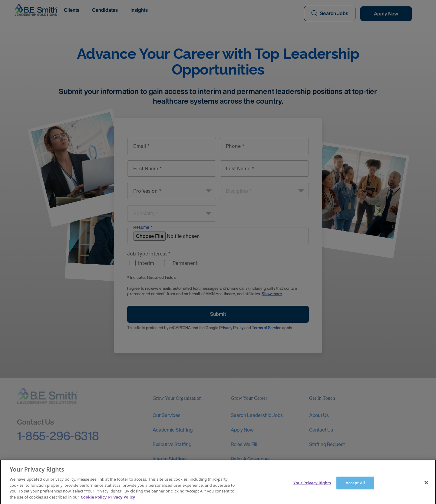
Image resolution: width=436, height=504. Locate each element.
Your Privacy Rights (312, 487)
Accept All (355, 487)
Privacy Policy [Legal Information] (122, 501)
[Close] (426, 487)
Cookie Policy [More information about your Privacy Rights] (94, 501)
